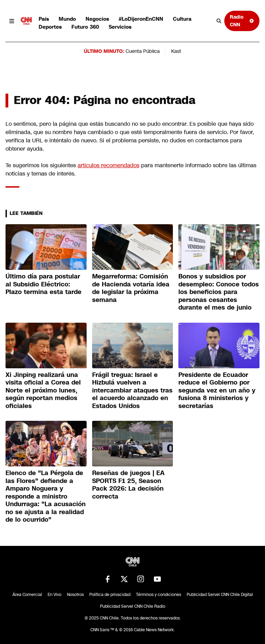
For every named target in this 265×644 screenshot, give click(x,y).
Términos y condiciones (159, 595)
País (44, 19)
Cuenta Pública (143, 51)
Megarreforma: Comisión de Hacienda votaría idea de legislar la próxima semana (131, 288)
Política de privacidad (110, 595)
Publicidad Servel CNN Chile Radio (133, 606)
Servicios (120, 27)
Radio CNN (242, 21)
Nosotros (75, 595)
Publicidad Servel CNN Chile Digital (220, 595)
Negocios (97, 19)
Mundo (67, 19)
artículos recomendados (109, 165)
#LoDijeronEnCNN (141, 19)
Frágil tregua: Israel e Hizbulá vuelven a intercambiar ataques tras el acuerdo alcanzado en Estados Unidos (132, 390)
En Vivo (55, 595)
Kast (176, 51)
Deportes (50, 27)
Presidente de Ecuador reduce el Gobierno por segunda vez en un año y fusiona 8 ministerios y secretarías (217, 390)
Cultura (182, 19)
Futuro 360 (85, 27)
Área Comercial (27, 595)
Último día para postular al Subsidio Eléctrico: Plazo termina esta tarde (43, 284)
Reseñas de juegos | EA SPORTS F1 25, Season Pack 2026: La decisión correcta (128, 485)
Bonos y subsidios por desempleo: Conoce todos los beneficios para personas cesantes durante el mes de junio (219, 292)
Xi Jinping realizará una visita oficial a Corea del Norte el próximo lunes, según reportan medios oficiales (43, 390)
